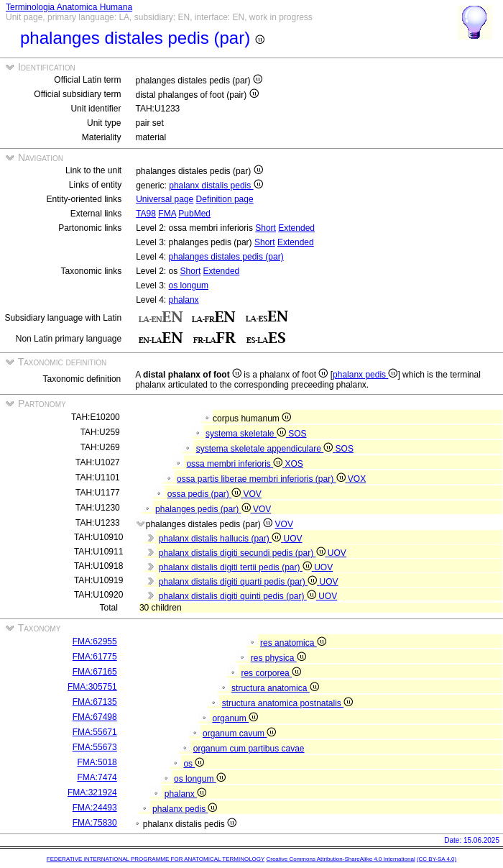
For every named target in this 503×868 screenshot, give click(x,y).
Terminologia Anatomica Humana (69, 7)
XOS (294, 464)
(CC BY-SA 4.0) (437, 859)
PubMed (194, 214)
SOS (297, 434)
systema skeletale (247, 434)
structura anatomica (275, 688)
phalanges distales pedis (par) (226, 257)
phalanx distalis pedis (216, 186)
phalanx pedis (365, 375)
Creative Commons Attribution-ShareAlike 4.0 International (340, 859)
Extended (296, 228)
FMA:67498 (95, 717)
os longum (189, 285)
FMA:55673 (95, 747)
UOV (292, 539)
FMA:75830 (95, 823)
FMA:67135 (95, 702)
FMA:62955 (95, 641)
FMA (167, 214)
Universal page (165, 199)
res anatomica (293, 643)
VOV (252, 494)
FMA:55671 (95, 732)
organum (235, 718)
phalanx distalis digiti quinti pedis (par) (239, 596)
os (194, 764)
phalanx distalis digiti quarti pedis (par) (239, 582)
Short (266, 228)
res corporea (271, 673)
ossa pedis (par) (206, 494)
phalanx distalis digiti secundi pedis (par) (243, 553)
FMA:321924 (92, 792)
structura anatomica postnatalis (287, 703)
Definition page (225, 199)
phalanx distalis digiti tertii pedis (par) (236, 567)
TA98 (146, 214)
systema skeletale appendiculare (266, 449)
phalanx (184, 300)
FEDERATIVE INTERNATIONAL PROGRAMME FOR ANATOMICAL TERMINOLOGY (156, 859)
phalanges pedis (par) (204, 509)
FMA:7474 (97, 777)
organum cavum (239, 734)
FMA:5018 (97, 762)
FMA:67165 (95, 672)
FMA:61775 (95, 657)
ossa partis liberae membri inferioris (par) (262, 479)
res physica (278, 658)
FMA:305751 (92, 687)
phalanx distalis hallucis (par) (221, 539)
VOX (357, 479)
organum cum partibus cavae (249, 749)
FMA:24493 (95, 808)
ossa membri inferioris (235, 464)
